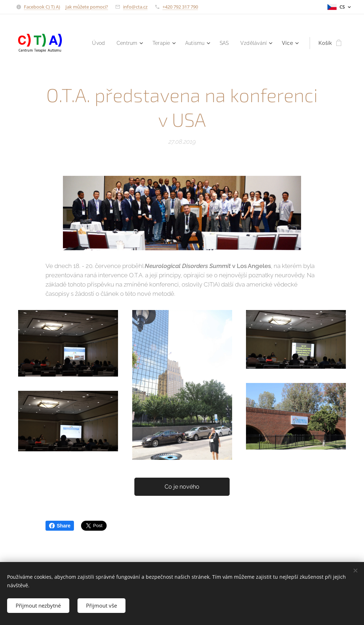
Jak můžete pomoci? (87, 7)
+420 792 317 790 (180, 7)
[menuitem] (93, 43)
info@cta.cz (135, 7)
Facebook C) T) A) (42, 7)
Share (60, 526)
